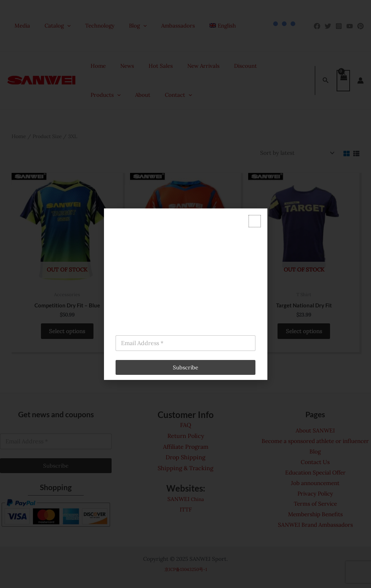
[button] (255, 221)
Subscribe (185, 367)
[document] (185, 294)
